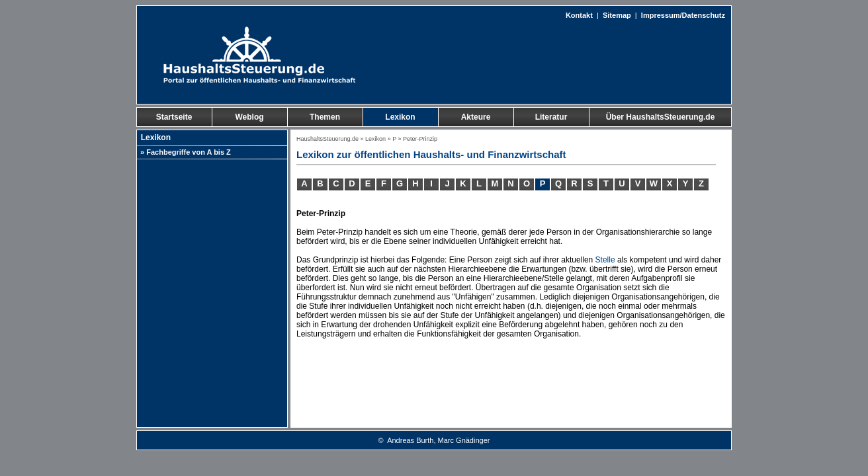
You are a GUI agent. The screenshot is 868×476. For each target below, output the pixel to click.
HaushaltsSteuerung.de (327, 139)
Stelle (605, 260)
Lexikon (375, 139)
